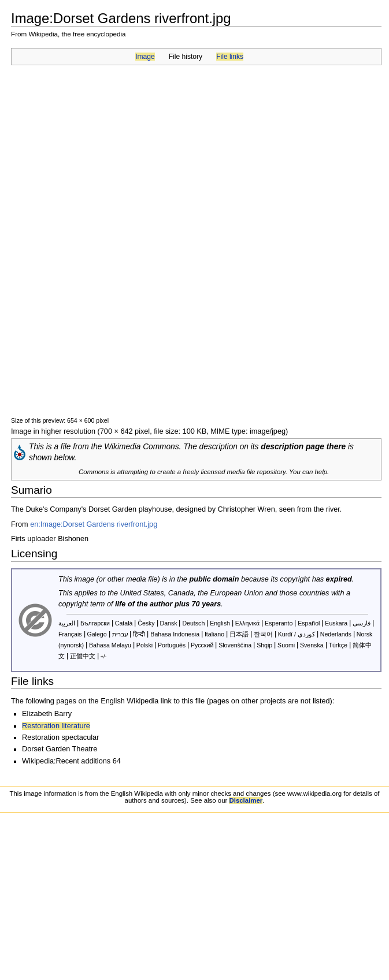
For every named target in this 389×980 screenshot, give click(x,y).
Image (145, 57)
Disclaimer (246, 800)
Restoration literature (56, 726)
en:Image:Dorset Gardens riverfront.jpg (94, 524)
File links (230, 57)
